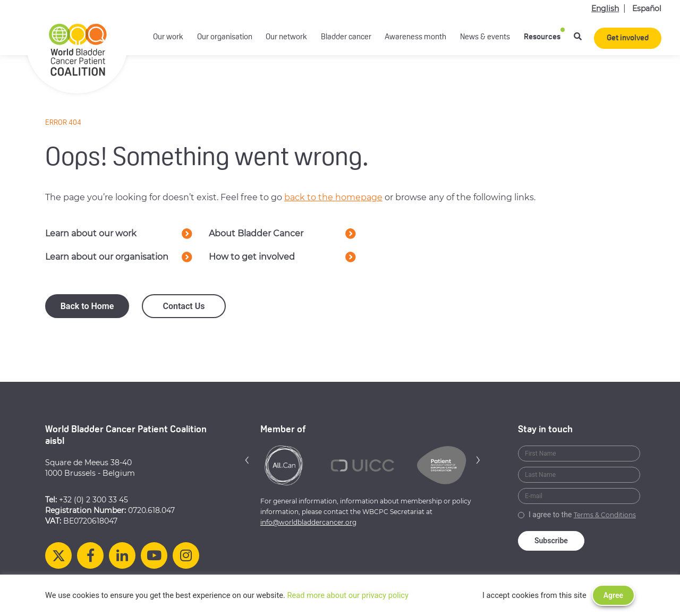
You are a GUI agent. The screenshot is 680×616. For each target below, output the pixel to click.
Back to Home (87, 306)
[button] (247, 460)
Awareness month (415, 37)
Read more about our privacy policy (348, 595)
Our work (168, 37)
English (605, 8)
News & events (485, 37)
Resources (542, 37)
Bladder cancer (346, 37)
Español (647, 8)
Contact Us (184, 306)
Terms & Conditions (605, 515)
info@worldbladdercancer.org (308, 522)
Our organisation (225, 37)
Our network (286, 37)
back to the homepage (333, 197)
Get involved (628, 38)
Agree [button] (613, 595)
